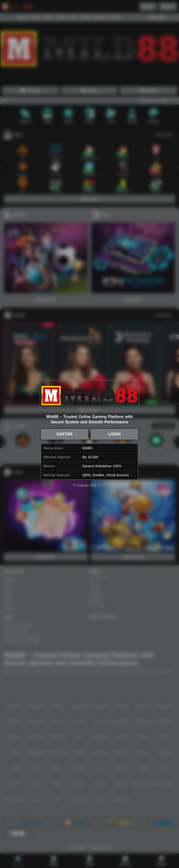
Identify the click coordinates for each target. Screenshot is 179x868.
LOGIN (114, 434)
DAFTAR (65, 434)
